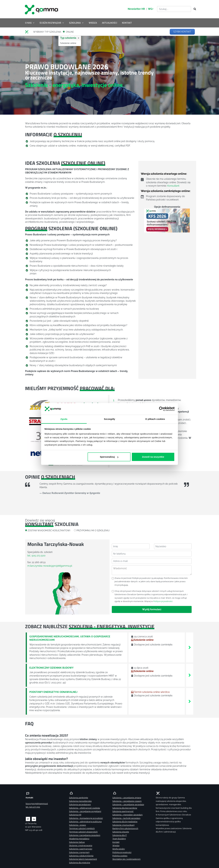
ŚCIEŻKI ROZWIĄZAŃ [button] (52, 23)
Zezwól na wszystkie (153, 457)
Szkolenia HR (75, 815)
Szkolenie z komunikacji (123, 825)
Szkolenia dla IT (120, 835)
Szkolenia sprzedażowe (80, 805)
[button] (31, 429)
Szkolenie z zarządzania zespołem (85, 835)
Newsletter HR (136, 9)
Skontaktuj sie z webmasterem (126, 859)
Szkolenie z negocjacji (79, 852)
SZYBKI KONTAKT (182, 32)
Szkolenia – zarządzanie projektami (85, 811)
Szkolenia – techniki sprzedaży (126, 818)
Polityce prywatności (163, 601)
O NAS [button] (30, 23)
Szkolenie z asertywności (81, 849)
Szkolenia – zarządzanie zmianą (127, 798)
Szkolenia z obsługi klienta (81, 856)
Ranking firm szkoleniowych (125, 828)
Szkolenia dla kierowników (125, 808)
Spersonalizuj (109, 457)
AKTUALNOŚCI (109, 23)
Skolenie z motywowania (81, 846)
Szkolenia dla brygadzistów (125, 822)
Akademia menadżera (79, 839)
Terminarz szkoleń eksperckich (83, 832)
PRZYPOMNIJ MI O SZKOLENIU (93, 530)
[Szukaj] (194, 9)
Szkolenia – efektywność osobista (84, 808)
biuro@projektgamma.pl (37, 804)
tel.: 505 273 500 (36, 556)
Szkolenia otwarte (121, 832)
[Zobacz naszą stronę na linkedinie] (34, 819)
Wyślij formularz (152, 609)
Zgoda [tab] (64, 419)
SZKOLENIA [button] (76, 23)
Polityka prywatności (122, 852)
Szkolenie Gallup (77, 842)
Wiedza (116, 846)
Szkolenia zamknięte (79, 798)
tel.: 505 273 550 (33, 807)
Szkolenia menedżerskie (80, 801)
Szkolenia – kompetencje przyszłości (86, 818)
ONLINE (70, 32)
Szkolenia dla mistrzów (80, 863)
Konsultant (173, 186)
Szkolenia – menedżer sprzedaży (128, 815)
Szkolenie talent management (83, 859)
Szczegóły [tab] (109, 419)
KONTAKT (127, 23)
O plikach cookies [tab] (155, 419)
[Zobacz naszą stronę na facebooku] (28, 819)
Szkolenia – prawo (77, 825)
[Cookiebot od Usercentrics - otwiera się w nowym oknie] (161, 409)
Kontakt (116, 842)
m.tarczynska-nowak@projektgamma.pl (50, 566)
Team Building (119, 839)
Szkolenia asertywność (123, 811)
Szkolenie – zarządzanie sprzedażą (128, 805)
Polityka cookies (120, 856)
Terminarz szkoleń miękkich (82, 828)
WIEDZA (93, 23)
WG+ (151, 9)
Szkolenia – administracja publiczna (85, 822)
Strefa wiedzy (119, 849)
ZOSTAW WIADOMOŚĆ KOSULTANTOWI (49, 530)
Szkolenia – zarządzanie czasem (127, 801)
